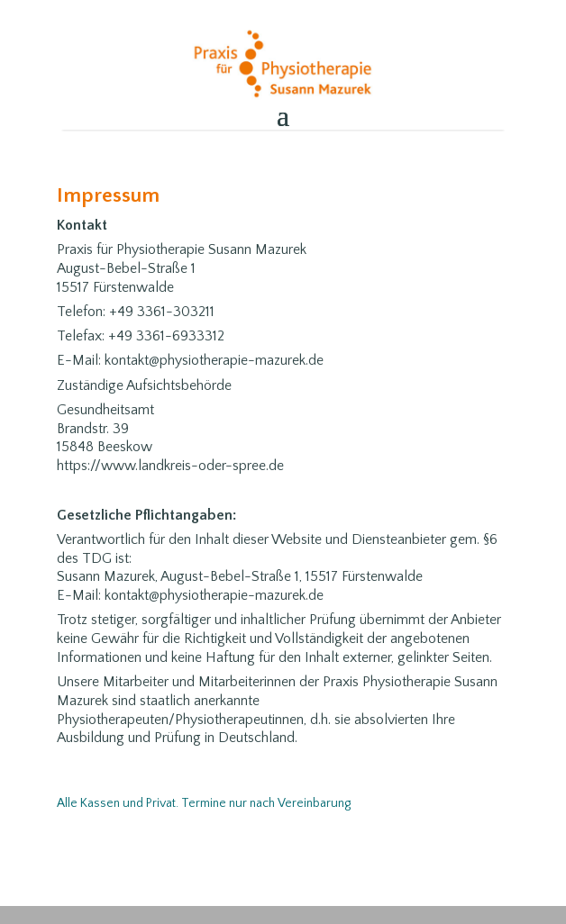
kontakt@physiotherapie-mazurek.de (214, 595)
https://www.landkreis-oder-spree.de (170, 466)
